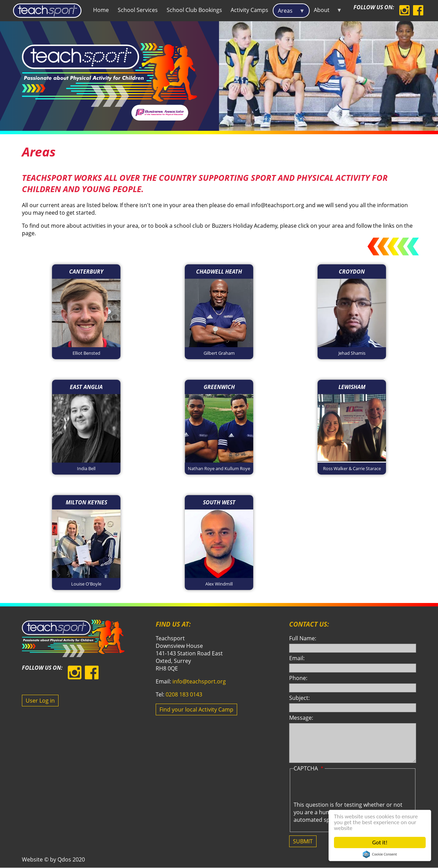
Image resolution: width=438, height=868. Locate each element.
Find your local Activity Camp (196, 709)
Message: (301, 718)
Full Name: (303, 638)
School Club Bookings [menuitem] (194, 10)
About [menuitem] (326, 11)
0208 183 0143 (184, 694)
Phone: (298, 678)
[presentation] (346, 788)
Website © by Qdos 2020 (53, 859)
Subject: (299, 698)
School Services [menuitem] (138, 10)
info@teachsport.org (199, 681)
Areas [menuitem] (289, 12)
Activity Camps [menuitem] (249, 10)
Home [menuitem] (101, 10)
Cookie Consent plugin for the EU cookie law (380, 854)
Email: (297, 658)
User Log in (40, 701)
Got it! (380, 842)
